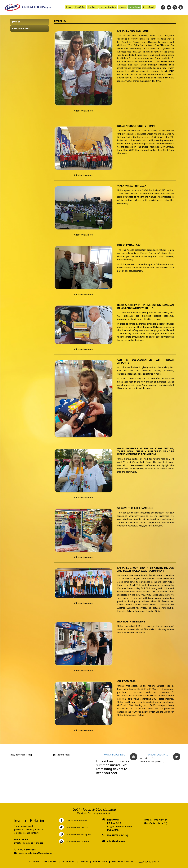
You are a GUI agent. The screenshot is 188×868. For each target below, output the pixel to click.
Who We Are (80, 7)
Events (16, 22)
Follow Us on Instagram (78, 834)
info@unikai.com (116, 841)
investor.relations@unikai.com (35, 853)
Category (34, 862)
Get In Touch (149, 7)
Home (69, 7)
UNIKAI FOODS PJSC (115, 755)
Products (92, 7)
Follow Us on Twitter (77, 827)
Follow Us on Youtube (77, 841)
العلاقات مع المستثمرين (149, 862)
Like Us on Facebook (76, 821)
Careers (123, 7)
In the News (135, 7)
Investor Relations (108, 7)
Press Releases (21, 28)
